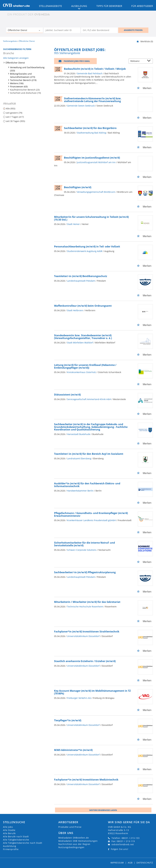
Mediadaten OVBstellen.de (74, 838)
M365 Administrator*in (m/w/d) (73, 750)
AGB (130, 863)
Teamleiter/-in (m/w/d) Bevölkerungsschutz (81, 276)
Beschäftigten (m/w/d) (78, 187)
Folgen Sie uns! (120, 849)
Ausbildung (10, 846)
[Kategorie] (21, 31)
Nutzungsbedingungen (71, 847)
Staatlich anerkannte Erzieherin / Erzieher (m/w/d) (85, 661)
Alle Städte (9, 830)
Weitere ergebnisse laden (103, 810)
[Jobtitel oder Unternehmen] (62, 30)
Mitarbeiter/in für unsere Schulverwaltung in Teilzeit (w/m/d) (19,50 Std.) (91, 218)
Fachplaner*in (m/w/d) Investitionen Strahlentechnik (87, 632)
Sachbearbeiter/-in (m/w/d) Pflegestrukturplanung (85, 572)
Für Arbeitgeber (142, 6)
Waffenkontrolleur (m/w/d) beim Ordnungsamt (83, 306)
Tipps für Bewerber (109, 6)
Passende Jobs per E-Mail (77, 61)
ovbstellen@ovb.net (123, 844)
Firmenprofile (11, 849)
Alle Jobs (8, 827)
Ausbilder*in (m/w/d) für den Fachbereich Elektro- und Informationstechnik (87, 485)
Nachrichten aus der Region (74, 844)
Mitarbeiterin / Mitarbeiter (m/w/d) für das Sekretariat (87, 602)
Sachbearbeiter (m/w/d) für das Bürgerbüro (90, 128)
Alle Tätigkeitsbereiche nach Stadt (23, 843)
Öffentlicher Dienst (15, 63)
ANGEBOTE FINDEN (133, 30)
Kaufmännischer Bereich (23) (25, 90)
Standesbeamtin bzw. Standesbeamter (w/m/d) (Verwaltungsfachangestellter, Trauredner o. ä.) (83, 337)
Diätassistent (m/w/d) (67, 395)
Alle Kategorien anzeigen (16, 58)
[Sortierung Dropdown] (150, 61)
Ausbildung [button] (79, 6)
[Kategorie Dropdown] (40, 31)
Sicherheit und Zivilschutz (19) (25, 93)
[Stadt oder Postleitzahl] (99, 30)
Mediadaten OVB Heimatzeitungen (78, 841)
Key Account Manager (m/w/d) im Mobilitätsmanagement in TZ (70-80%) (92, 692)
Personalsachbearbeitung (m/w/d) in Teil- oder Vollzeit (87, 247)
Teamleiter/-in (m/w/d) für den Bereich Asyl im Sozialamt (89, 454)
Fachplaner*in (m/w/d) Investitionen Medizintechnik (86, 780)
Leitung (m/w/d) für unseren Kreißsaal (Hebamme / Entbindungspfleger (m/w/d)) (85, 366)
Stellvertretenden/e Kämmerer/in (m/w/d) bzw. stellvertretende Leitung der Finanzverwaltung (93, 100)
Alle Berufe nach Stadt (16, 836)
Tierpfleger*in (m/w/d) (68, 720)
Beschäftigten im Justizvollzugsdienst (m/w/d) (92, 158)
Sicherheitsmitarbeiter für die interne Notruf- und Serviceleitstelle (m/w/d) (84, 544)
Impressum (117, 863)
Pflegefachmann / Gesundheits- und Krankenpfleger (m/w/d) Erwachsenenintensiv (91, 514)
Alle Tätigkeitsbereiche (16, 840)
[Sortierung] (138, 61)
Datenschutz (145, 863)
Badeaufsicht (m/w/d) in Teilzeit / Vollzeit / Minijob (95, 69)
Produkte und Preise (70, 827)
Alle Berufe (9, 833)
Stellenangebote (51, 6)
